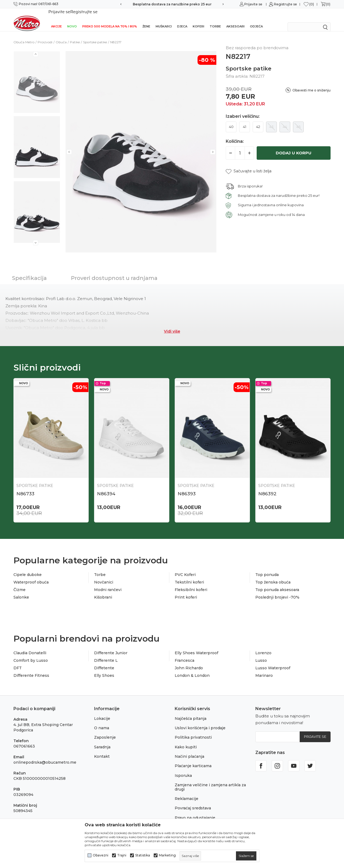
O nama (102, 721)
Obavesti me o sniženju (311, 83)
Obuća (61, 35)
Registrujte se (285, 4)
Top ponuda (267, 568)
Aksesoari (235, 19)
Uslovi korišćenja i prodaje (200, 721)
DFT (18, 661)
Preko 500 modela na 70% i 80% (110, 19)
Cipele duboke (28, 568)
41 (245, 120)
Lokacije (102, 712)
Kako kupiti (186, 740)
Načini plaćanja (189, 749)
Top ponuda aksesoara (277, 583)
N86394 (106, 487)
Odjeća (256, 19)
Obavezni (101, 855)
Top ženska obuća (273, 575)
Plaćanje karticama (193, 759)
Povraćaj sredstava (193, 801)
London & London (192, 668)
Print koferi (186, 590)
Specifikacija (29, 271)
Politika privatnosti (193, 730)
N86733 (25, 487)
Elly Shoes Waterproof (196, 646)
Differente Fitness (31, 668)
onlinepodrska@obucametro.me (45, 755)
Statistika (143, 855)
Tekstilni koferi (189, 575)
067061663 (24, 739)
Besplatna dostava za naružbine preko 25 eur (172, 4)
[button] (249, 164)
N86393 (187, 487)
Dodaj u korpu (294, 146)
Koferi (198, 19)
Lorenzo (263, 646)
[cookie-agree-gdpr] (246, 856)
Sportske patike (95, 35)
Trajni (122, 855)
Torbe (215, 19)
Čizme (19, 583)
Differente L (106, 653)
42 (258, 120)
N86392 (267, 487)
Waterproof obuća (31, 575)
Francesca (184, 653)
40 (231, 120)
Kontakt (102, 749)
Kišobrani (103, 590)
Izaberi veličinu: (243, 109)
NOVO (72, 19)
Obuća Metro (24, 35)
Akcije (56, 19)
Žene (146, 19)
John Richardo (189, 661)
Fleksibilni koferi (191, 583)
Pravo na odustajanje (195, 811)
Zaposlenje (105, 730)
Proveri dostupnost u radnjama (114, 271)
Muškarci (164, 19)
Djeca (182, 19)
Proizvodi (45, 35)
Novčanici (104, 575)
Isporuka (183, 769)
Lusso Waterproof (273, 661)
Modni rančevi (108, 583)
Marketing (167, 855)
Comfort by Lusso (31, 653)
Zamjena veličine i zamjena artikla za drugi (210, 780)
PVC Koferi (185, 568)
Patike (75, 35)
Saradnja (102, 740)
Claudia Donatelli (30, 646)
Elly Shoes (104, 668)
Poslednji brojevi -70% (277, 590)
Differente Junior (111, 646)
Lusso (261, 653)
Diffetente (104, 661)
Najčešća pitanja (191, 712)
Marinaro (264, 668)
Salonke (21, 590)
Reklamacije (187, 792)
